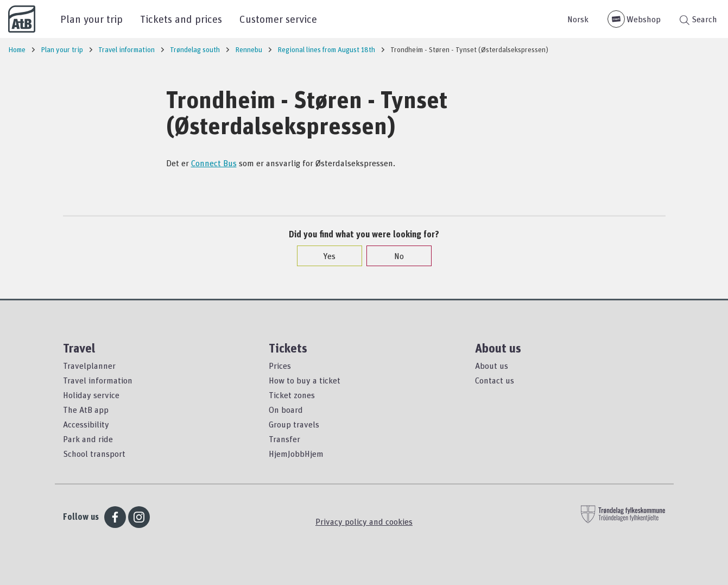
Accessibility (86, 424)
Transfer (284, 439)
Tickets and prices (181, 19)
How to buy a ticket (305, 380)
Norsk (578, 19)
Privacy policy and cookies (364, 521)
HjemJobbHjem (296, 454)
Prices (280, 366)
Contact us (495, 380)
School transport (94, 454)
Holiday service (91, 395)
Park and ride (88, 439)
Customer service (278, 19)
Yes (324, 256)
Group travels (294, 424)
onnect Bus (216, 163)
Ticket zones (292, 395)
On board (286, 410)
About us (492, 366)
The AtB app (86, 410)
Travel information (98, 380)
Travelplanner (89, 366)
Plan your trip (91, 19)
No (394, 256)
